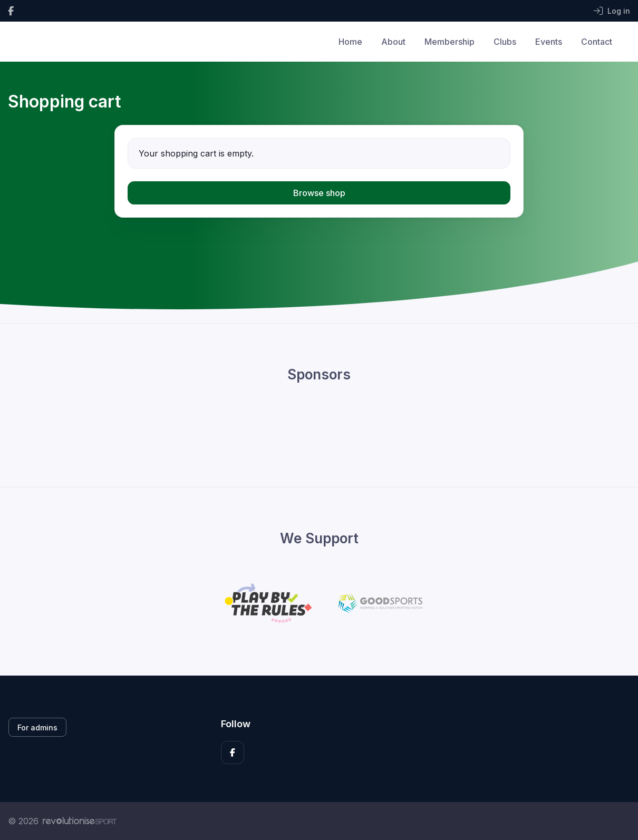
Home (350, 42)
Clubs (505, 42)
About (393, 42)
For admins (37, 727)
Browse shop (319, 193)
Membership (449, 42)
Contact (597, 42)
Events (549, 42)
